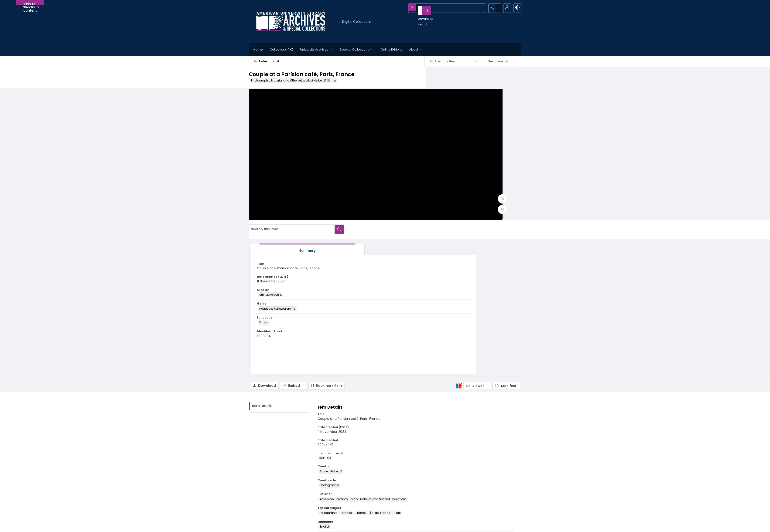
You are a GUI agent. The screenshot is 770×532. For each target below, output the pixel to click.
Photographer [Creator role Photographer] (330, 334)
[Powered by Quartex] (497, 525)
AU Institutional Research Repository (483, 493)
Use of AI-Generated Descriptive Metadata (420, 502)
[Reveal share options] (493, 8)
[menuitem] (262, 525)
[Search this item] (469, 76)
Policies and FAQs (402, 491)
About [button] (416, 50)
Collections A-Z (281, 49)
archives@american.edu (339, 508)
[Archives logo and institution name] (291, 22)
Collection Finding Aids (406, 486)
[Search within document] (517, 76)
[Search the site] (438, 8)
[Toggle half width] (431, 213)
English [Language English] (446, 171)
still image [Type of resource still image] (327, 390)
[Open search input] (482, 8)
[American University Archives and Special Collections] (277, 487)
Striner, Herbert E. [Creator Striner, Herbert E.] (452, 144)
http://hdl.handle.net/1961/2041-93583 (349, 447)
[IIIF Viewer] (477, 235)
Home (258, 49)
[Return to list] (269, 61)
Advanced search (420, 16)
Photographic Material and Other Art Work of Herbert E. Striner (294, 80)
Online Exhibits (391, 49)
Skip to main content (30, 3)
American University (472, 482)
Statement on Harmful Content (412, 497)
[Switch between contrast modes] (517, 8)
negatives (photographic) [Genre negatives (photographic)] (460, 158)
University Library (470, 487)
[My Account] (505, 8)
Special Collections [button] (357, 50)
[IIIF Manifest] (506, 235)
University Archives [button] (317, 50)
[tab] (455, 98)
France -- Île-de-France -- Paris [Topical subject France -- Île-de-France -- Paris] (379, 362)
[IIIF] (459, 234)
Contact (262, 525)
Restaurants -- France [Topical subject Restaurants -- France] (336, 362)
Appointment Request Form (341, 502)
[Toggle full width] (431, 202)
